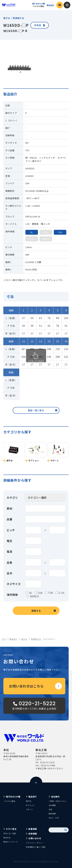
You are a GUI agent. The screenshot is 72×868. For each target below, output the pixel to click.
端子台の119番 (39, 5)
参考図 (40, 25)
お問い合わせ (35, 838)
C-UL (62, 593)
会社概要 (52, 805)
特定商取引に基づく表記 (36, 847)
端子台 (29, 801)
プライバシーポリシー (35, 843)
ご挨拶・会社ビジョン (58, 801)
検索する (36, 611)
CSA (40, 593)
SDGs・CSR (54, 818)
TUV (51, 593)
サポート (29, 809)
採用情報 (33, 834)
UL (31, 593)
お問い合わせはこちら (26, 686)
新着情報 (33, 829)
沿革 (50, 809)
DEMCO (34, 596)
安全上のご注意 (10, 833)
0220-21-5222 (47, 762)
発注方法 (7, 838)
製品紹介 (51, 5)
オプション (30, 805)
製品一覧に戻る (36, 410)
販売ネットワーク (11, 842)
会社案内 (55, 797)
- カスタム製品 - (10, 801)
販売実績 (52, 814)
